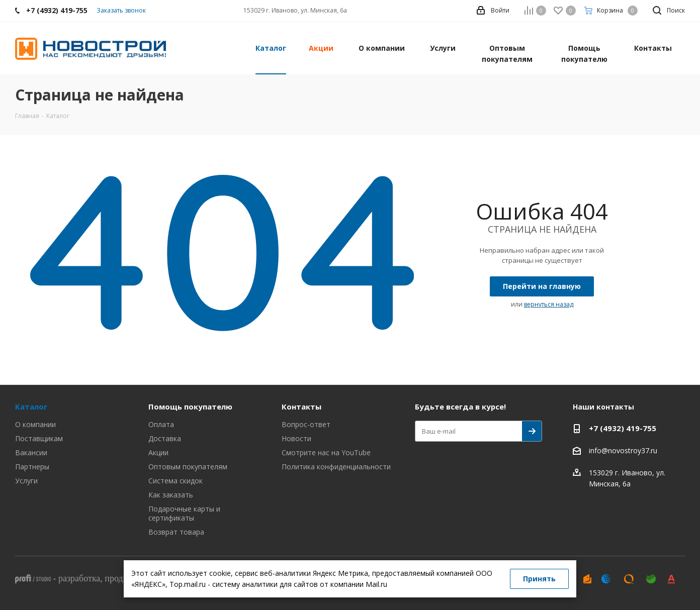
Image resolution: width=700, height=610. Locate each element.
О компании (35, 424)
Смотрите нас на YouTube (326, 452)
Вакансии (31, 452)
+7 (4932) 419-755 (623, 428)
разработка (79, 578)
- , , (115, 578)
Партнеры (32, 467)
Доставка (165, 438)
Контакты (301, 406)
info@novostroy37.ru (623, 450)
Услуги (26, 481)
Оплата (161, 424)
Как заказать (171, 495)
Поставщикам (39, 438)
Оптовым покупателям (188, 467)
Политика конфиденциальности (336, 467)
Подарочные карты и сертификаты (184, 513)
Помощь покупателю (190, 406)
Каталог (31, 406)
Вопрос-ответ (306, 424)
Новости (296, 438)
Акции (158, 452)
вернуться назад (549, 304)
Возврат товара (176, 532)
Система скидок (176, 481)
